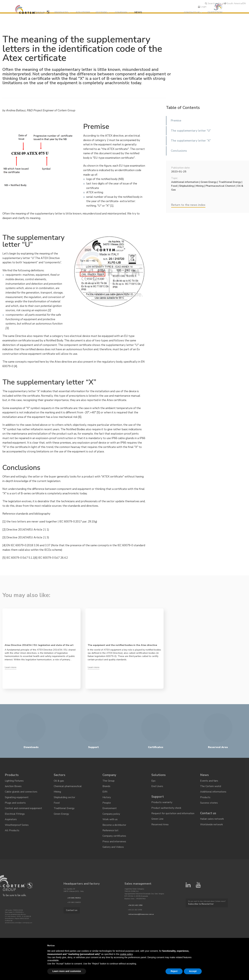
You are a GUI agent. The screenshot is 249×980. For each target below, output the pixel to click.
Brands (106, 786)
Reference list (110, 830)
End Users (157, 786)
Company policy (111, 814)
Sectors (101, 13)
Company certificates (114, 836)
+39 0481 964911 (74, 898)
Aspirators (11, 819)
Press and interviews (114, 842)
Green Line (157, 819)
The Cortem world (211, 786)
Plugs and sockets (15, 803)
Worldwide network (212, 824)
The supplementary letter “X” (191, 141)
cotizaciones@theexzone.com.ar (141, 914)
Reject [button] (174, 971)
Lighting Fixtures (14, 781)
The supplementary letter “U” (191, 131)
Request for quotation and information (173, 813)
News (138, 12)
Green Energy (61, 814)
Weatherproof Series (17, 825)
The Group (108, 781)
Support (158, 797)
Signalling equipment (17, 797)
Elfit (105, 792)
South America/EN (235, 3)
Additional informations (213, 792)
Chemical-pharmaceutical (68, 786)
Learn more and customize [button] (67, 971)
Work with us (110, 819)
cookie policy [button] (126, 954)
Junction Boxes (13, 786)
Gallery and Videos (113, 847)
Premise (176, 120)
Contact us (192, 13)
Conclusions (179, 151)
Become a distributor (114, 825)
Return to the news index (188, 205)
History (107, 797)
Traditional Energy (64, 808)
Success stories (209, 803)
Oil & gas (59, 781)
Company (121, 13)
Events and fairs (209, 781)
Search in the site (215, 3)
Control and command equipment (23, 808)
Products (61, 13)
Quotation (215, 12)
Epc (153, 781)
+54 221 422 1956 (135, 905)
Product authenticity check (166, 808)
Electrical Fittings (15, 814)
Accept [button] (193, 971)
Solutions (83, 12)
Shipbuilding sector (64, 797)
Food (57, 803)
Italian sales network (212, 819)
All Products (12, 830)
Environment (110, 808)
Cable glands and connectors (21, 792)
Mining (57, 792)
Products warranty (162, 802)
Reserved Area (160, 824)
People (107, 803)
